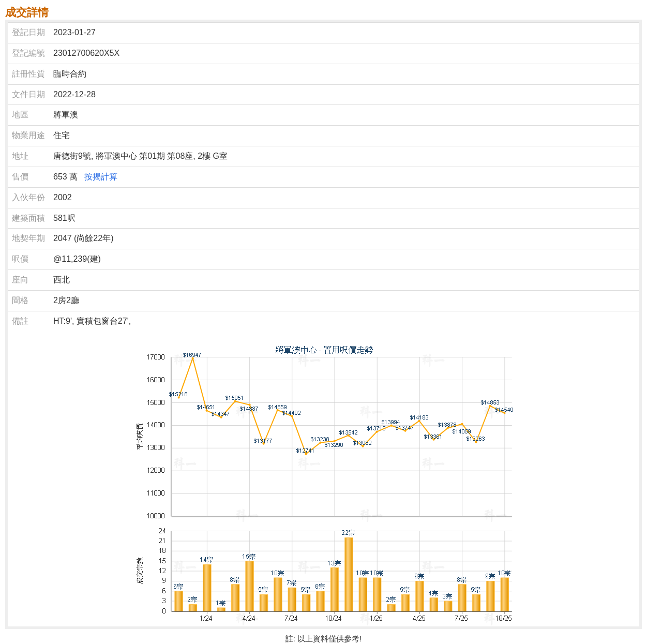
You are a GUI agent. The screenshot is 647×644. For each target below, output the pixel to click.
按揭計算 (101, 177)
